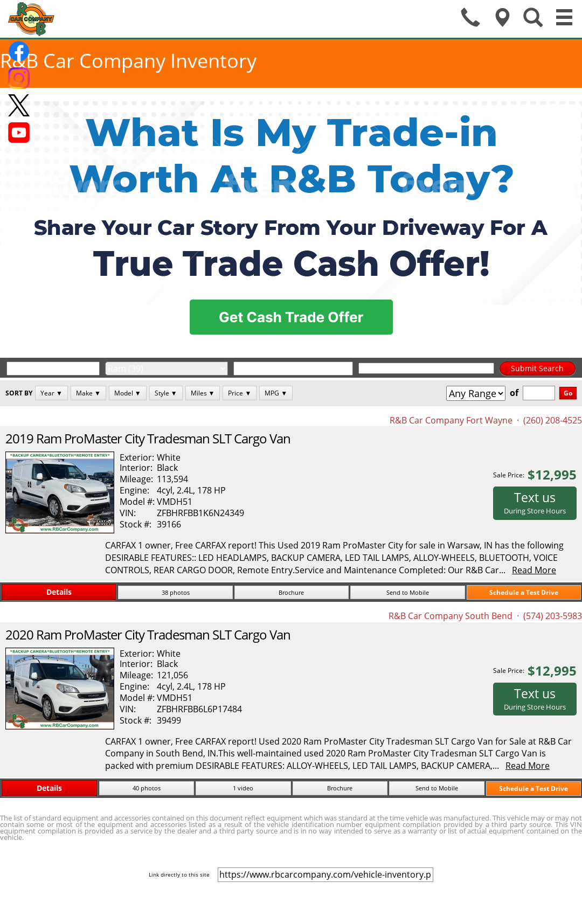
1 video (243, 788)
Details (59, 592)
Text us (535, 502)
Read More (534, 570)
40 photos (147, 788)
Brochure (291, 592)
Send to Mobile (408, 592)
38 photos (176, 592)
